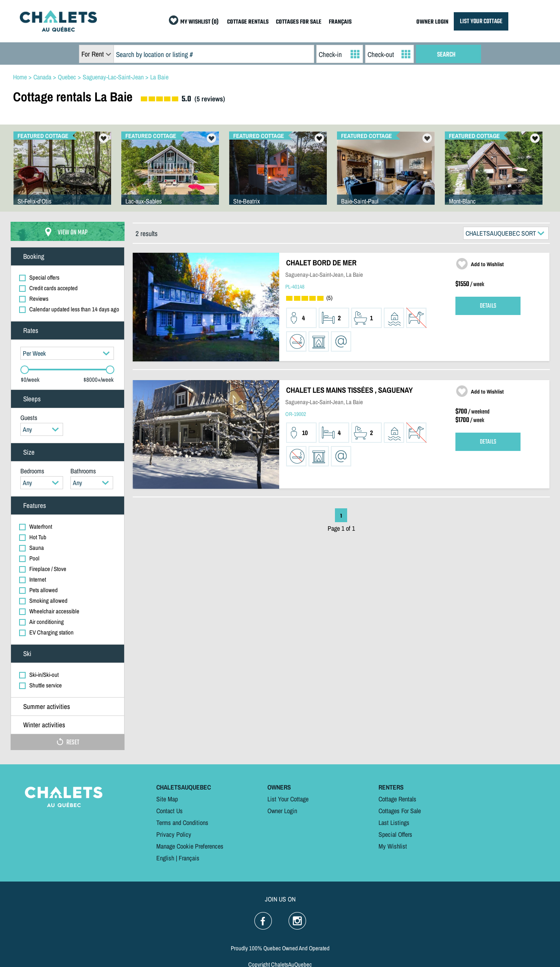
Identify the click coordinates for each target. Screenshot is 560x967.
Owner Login (282, 811)
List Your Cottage (288, 799)
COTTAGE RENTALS (248, 22)
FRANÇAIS (340, 22)
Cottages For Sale (400, 811)
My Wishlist (393, 846)
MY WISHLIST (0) (199, 22)
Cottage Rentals (397, 799)
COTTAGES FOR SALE (299, 22)
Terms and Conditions (182, 823)
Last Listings (394, 823)
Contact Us (170, 811)
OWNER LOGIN (432, 22)
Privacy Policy (174, 834)
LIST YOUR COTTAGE (481, 21)
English (165, 858)
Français (189, 858)
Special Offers (395, 834)
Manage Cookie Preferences (190, 846)
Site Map (167, 799)
